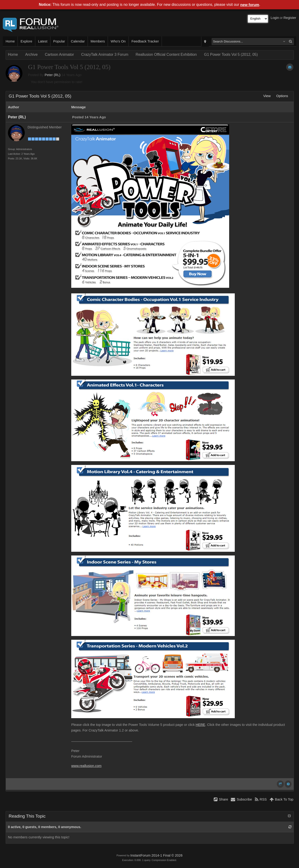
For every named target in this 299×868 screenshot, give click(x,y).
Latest (43, 41)
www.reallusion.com (86, 766)
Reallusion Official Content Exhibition (166, 54)
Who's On (118, 41)
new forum (250, 5)
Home (10, 41)
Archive (31, 54)
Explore (26, 41)
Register (290, 18)
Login (275, 18)
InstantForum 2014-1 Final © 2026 (156, 855)
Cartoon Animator (59, 54)
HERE (201, 725)
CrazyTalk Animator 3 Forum (105, 54)
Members (98, 41)
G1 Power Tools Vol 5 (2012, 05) (231, 54)
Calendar (78, 41)
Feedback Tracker (145, 41)
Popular (59, 41)
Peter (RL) (53, 75)
